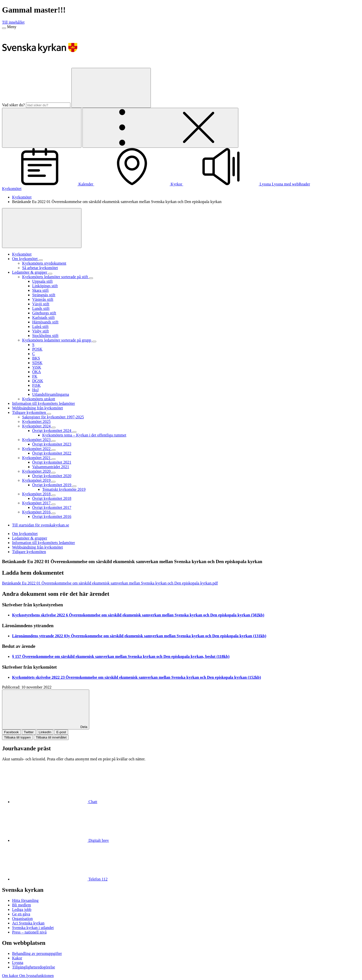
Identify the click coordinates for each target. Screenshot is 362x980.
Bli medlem (21, 905)
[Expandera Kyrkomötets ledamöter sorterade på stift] (91, 278)
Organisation (22, 919)
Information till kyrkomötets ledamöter (43, 543)
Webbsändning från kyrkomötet (37, 547)
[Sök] (111, 88)
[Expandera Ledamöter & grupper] (50, 274)
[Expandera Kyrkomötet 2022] (54, 450)
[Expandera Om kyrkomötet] (41, 260)
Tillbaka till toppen (17, 737)
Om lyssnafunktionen (36, 976)
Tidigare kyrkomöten (29, 552)
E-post (61, 732)
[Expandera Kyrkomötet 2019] (54, 482)
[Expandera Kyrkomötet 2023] (54, 441)
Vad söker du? (13, 105)
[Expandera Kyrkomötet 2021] (54, 459)
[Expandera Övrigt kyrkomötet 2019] (74, 486)
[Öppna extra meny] (160, 128)
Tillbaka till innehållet (51, 737)
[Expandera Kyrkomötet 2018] (54, 495)
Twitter (29, 732)
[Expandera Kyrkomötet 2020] (54, 473)
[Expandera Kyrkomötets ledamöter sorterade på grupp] (94, 341)
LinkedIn (45, 732)
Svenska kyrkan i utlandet (33, 928)
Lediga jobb (22, 910)
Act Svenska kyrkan (28, 923)
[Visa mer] (42, 228)
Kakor (17, 958)
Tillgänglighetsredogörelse (34, 967)
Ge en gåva (21, 914)
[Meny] (4, 28)
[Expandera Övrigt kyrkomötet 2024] (74, 432)
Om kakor (11, 976)
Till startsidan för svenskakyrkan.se (41, 525)
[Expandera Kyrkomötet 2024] (54, 427)
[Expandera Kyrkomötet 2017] (54, 504)
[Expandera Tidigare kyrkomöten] (49, 414)
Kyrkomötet (12, 189)
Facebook (11, 732)
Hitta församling (25, 900)
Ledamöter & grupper (30, 538)
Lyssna (18, 963)
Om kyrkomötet (25, 534)
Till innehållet (13, 22)
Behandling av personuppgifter (37, 953)
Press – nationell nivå (29, 932)
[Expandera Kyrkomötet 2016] (54, 513)
